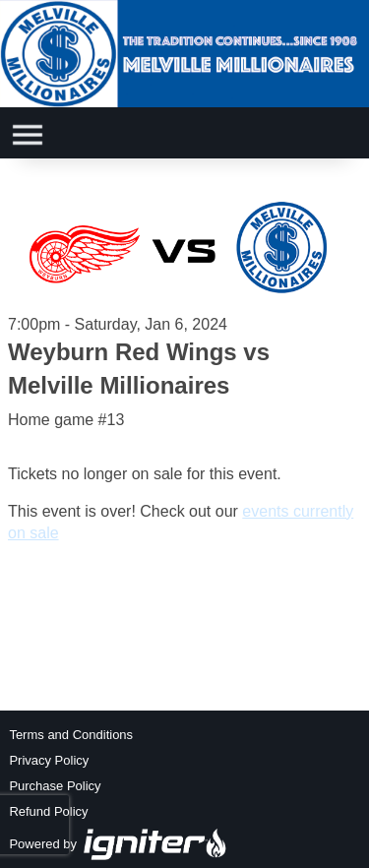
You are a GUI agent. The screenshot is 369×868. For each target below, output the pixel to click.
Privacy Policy (49, 760)
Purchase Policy (55, 786)
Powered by (118, 844)
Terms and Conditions (71, 735)
